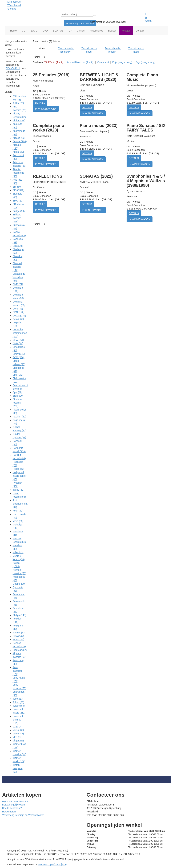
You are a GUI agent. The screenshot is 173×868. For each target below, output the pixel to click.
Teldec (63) (19, 706)
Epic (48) (18, 392)
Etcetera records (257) (17, 403)
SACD (34, 31)
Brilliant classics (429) (17, 218)
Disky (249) (19, 354)
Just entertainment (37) (20, 504)
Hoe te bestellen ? (12, 808)
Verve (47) (18, 734)
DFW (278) (19, 340)
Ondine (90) (19, 584)
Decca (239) (19, 316)
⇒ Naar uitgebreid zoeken (80, 23)
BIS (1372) (19, 190)
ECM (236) (19, 357)
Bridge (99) (19, 211)
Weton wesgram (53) (18, 768)
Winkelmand (14, 5)
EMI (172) (18, 375)
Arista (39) (18, 152)
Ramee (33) (19, 633)
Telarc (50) (18, 702)
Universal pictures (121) (18, 720)
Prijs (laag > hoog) (122, 62)
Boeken (112, 31)
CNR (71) (18, 284)
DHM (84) (18, 343)
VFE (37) (18, 737)
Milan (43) (18, 552)
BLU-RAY (58, 31)
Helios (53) (19, 469)
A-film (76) (18, 103)
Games (81, 31)
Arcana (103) (20, 141)
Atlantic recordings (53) (18, 173)
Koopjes (126, 31)
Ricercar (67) (20, 650)
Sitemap (12, 9)
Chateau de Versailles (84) (19, 277)
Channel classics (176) (17, 267)
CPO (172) (19, 312)
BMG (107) (19, 201)
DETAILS (40, 103)
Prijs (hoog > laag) (145, 62)
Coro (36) (18, 309)
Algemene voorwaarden (15, 801)
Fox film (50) (19, 417)
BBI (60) (17, 187)
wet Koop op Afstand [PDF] (53, 865)
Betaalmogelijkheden (14, 805)
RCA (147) (18, 636)
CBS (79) (18, 246)
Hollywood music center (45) (20, 476)
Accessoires (96, 31)
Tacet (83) (18, 699)
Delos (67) (18, 319)
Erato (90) (18, 396)
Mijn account (14, 2)
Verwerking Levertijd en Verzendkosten (23, 815)
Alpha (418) (19, 121)
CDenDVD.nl (13, 68)
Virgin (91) (18, 741)
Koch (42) (18, 511)
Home (13, 31)
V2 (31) (17, 727)
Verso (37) (18, 730)
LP (70, 31)
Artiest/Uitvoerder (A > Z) (80, 62)
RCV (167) (18, 640)
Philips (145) (19, 615)
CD (24, 31)
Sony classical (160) (17, 671)
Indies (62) (18, 490)
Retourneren (9, 812)
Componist (103, 62)
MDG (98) (18, 521)
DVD (45, 31)
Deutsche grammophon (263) (20, 333)
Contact (140, 31)
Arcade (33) (19, 138)
